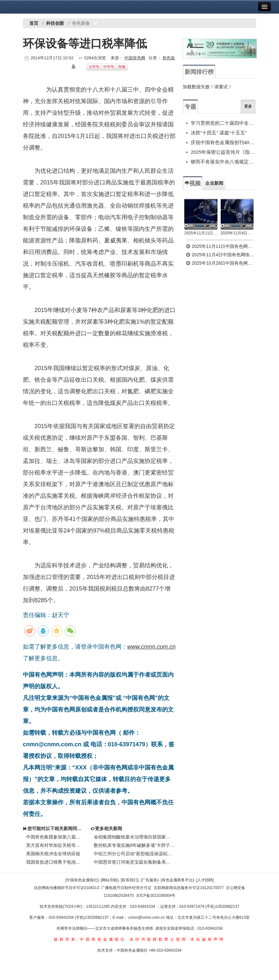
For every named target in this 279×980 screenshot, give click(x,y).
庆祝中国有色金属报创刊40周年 (223, 142)
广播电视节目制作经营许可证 (126, 888)
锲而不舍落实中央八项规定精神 (223, 162)
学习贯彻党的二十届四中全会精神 (223, 123)
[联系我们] (130, 880)
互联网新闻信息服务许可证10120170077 (189, 888)
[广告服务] (150, 880)
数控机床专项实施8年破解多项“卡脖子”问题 (134, 845)
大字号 (94, 67)
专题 (190, 107)
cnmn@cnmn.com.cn (147, 917)
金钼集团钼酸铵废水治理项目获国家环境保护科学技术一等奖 (134, 837)
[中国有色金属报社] (82, 880)
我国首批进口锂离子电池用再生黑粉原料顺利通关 (55, 862)
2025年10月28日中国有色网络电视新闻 (221, 263)
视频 (193, 183)
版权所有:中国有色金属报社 (90, 939)
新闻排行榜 (199, 72)
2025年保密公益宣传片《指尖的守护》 (223, 152)
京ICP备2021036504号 (156, 896)
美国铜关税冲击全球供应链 (53, 854)
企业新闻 (214, 183)
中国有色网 (135, 58)
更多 (248, 106)
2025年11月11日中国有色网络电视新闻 (201, 233)
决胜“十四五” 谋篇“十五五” (219, 133)
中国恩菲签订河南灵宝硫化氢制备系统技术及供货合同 (134, 862)
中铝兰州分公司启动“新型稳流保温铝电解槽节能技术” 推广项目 (134, 854)
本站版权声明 (208, 939)
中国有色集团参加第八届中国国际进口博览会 (55, 837)
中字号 (109, 67)
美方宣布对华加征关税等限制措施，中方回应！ (55, 845)
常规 (122, 67)
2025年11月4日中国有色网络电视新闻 (237, 233)
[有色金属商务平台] (177, 880)
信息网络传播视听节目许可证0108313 (67, 888)
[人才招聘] (205, 880)
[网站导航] (110, 880)
